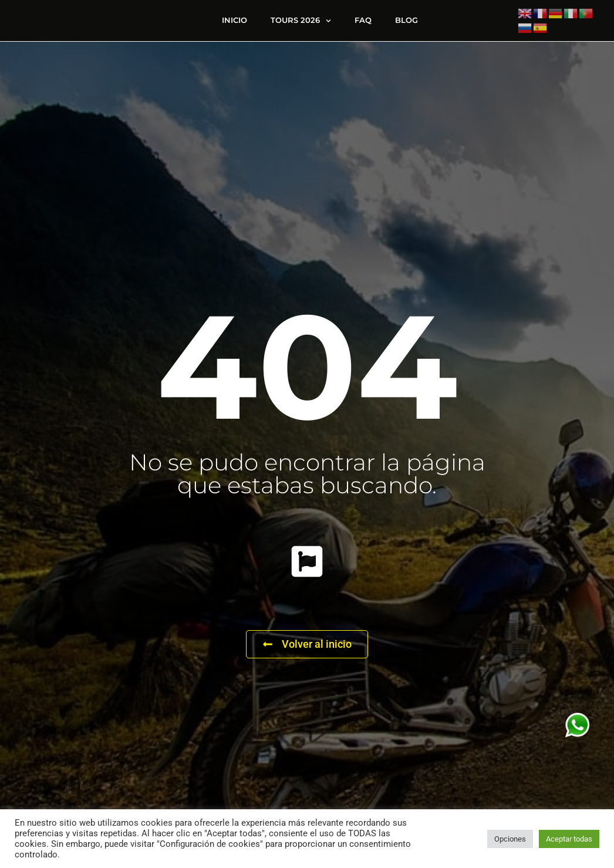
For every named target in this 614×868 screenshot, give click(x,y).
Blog (406, 23)
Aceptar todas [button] (569, 839)
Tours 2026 (301, 24)
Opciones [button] (510, 839)
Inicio (235, 23)
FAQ (363, 23)
